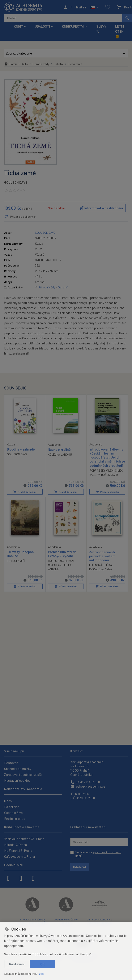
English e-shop (15, 818)
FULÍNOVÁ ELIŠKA (101, 565)
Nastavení (17, 964)
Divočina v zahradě (21, 449)
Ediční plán (12, 807)
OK (43, 964)
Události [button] (42, 26)
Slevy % (101, 29)
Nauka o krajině (59, 449)
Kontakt (76, 751)
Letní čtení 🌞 (120, 31)
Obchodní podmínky (18, 769)
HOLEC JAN (56, 561)
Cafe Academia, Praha (20, 856)
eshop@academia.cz (88, 786)
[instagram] (21, 878)
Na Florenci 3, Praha (18, 850)
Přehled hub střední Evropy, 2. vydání (63, 554)
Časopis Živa (13, 813)
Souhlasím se (98, 854)
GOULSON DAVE (16, 182)
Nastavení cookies (17, 780)
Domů (10, 64)
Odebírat (80, 867)
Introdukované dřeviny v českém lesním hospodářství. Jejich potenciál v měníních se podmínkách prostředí (107, 457)
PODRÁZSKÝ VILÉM (101, 470)
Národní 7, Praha (16, 845)
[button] (94, 7)
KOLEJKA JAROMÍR (60, 454)
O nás (8, 801)
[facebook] (8, 878)
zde (41, 974)
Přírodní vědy (41, 64)
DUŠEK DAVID (109, 475)
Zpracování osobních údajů (23, 774)
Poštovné (11, 763)
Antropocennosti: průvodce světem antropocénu (103, 556)
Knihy (25, 64)
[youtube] (33, 878)
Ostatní (59, 64)
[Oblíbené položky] (108, 7)
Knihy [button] (18, 26)
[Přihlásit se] (75, 7)
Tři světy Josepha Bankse (20, 554)
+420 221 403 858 (85, 782)
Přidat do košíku (25, 492)
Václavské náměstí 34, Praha (24, 839)
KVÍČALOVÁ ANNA (101, 569)
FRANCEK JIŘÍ (16, 561)
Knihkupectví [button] (73, 26)
